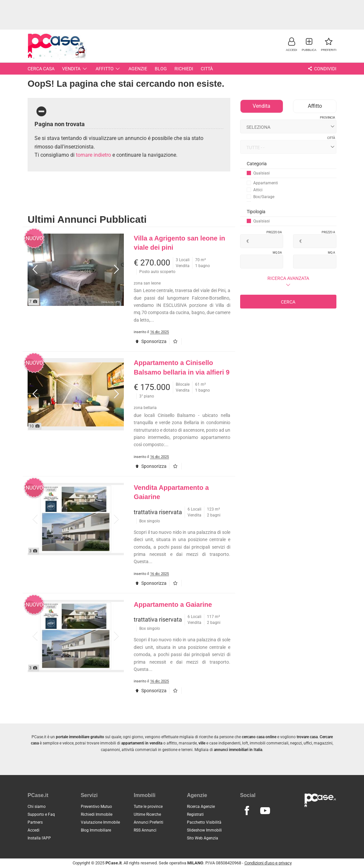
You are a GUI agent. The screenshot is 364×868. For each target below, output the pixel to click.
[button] (292, 44)
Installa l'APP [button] (39, 838)
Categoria (257, 164)
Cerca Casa (41, 69)
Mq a (331, 253)
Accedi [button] (34, 830)
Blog (161, 69)
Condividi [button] (321, 69)
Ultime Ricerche (147, 814)
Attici (255, 190)
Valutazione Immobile (100, 822)
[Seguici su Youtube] (265, 811)
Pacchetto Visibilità (204, 822)
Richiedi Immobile (97, 814)
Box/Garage (261, 197)
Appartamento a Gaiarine (173, 605)
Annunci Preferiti (148, 822)
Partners (35, 822)
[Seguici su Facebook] (247, 811)
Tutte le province (148, 807)
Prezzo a (328, 232)
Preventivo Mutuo (96, 807)
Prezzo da (274, 232)
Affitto (108, 69)
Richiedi (184, 69)
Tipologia (256, 212)
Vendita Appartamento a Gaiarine (171, 492)
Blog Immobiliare (96, 830)
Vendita (75, 69)
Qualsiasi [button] (258, 173)
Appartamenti (262, 183)
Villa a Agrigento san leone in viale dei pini (179, 243)
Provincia (328, 118)
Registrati (195, 814)
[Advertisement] (182, 15)
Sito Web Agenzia (203, 838)
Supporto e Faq (41, 814)
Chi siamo (37, 807)
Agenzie (138, 69)
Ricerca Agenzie (201, 807)
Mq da (277, 253)
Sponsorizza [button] (150, 341)
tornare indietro (93, 155)
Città (207, 69)
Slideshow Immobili (204, 830)
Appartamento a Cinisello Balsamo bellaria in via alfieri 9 (182, 367)
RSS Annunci (145, 830)
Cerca (288, 302)
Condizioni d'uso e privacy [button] (268, 863)
